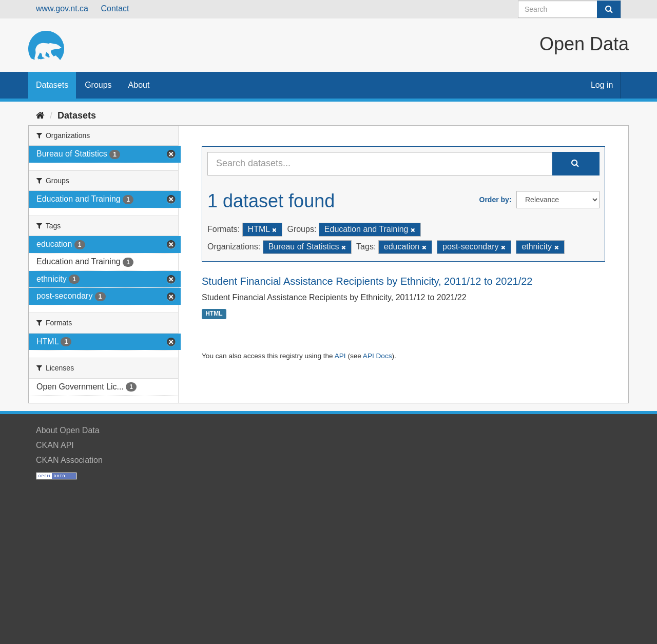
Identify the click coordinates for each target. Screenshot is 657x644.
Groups (98, 85)
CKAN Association (69, 460)
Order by (494, 200)
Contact (115, 8)
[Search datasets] (569, 9)
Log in (602, 85)
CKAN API (55, 445)
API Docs (378, 356)
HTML (214, 314)
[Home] (40, 115)
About (139, 85)
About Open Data (68, 430)
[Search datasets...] (380, 164)
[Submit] (609, 9)
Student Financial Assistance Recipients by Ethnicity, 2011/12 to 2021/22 (367, 281)
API (340, 356)
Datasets (52, 85)
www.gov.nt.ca (62, 8)
